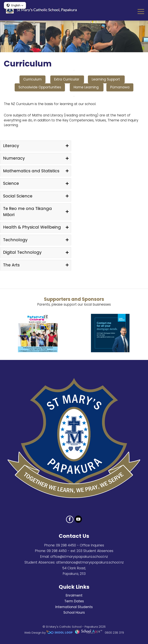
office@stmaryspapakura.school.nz (79, 557)
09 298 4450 (66, 545)
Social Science (18, 196)
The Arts (11, 265)
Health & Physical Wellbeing (32, 227)
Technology (15, 240)
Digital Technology (22, 252)
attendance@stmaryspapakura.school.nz (90, 562)
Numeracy (14, 158)
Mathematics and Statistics (31, 171)
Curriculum (32, 79)
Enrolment (74, 595)
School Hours (74, 613)
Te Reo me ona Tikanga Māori (27, 212)
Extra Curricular (67, 79)
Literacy (11, 146)
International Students (74, 607)
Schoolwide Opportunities (40, 87)
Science (11, 183)
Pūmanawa (120, 87)
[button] (15, 5)
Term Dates (74, 601)
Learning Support (106, 79)
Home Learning (87, 87)
